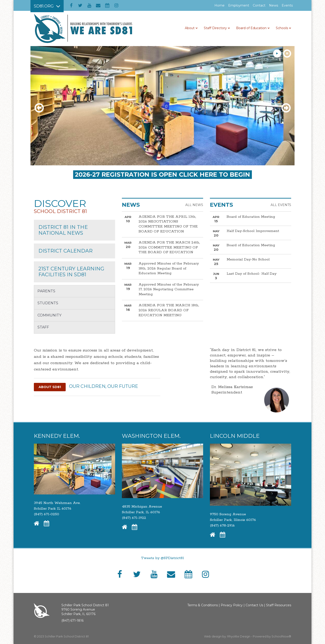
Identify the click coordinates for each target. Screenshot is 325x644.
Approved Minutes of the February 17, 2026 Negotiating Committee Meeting (169, 289)
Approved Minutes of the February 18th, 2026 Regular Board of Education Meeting (169, 268)
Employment (240, 5)
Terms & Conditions (203, 605)
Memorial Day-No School (248, 259)
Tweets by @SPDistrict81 (162, 558)
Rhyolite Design (239, 636)
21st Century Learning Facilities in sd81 (71, 272)
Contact (259, 5)
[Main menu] (47, 6)
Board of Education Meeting (251, 217)
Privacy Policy (232, 605)
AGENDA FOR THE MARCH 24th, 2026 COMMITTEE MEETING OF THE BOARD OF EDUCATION (169, 247)
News (274, 5)
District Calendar (65, 251)
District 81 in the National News (63, 230)
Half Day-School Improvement (253, 231)
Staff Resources (279, 605)
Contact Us (254, 605)
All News (194, 205)
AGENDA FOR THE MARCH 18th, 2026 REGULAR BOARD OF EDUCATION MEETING (169, 310)
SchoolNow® (281, 636)
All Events (281, 205)
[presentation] (39, 108)
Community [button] (49, 315)
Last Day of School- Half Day (252, 274)
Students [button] (48, 303)
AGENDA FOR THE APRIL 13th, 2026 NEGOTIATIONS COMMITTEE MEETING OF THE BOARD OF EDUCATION (168, 224)
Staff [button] (43, 327)
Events (287, 5)
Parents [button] (46, 291)
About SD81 (50, 387)
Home (219, 5)
